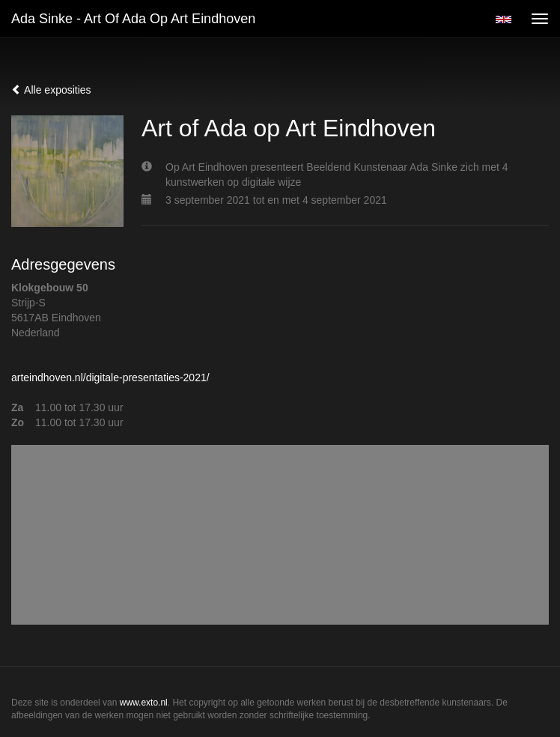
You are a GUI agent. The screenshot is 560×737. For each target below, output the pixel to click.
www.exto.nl (144, 703)
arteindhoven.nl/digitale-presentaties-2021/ (110, 377)
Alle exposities (51, 90)
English (503, 19)
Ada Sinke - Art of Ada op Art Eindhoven (133, 19)
